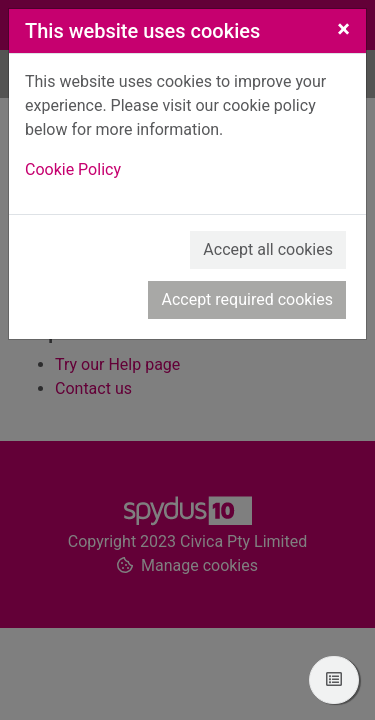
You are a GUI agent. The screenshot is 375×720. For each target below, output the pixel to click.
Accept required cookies (247, 299)
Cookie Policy (73, 169)
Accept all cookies (268, 249)
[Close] (343, 29)
